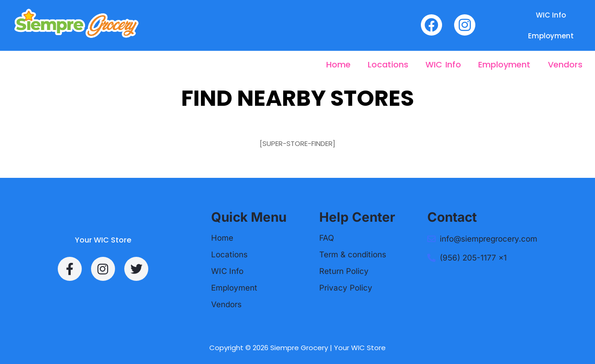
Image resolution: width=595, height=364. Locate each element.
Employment (551, 36)
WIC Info (551, 15)
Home (338, 64)
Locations (388, 64)
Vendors (565, 64)
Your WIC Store (103, 240)
